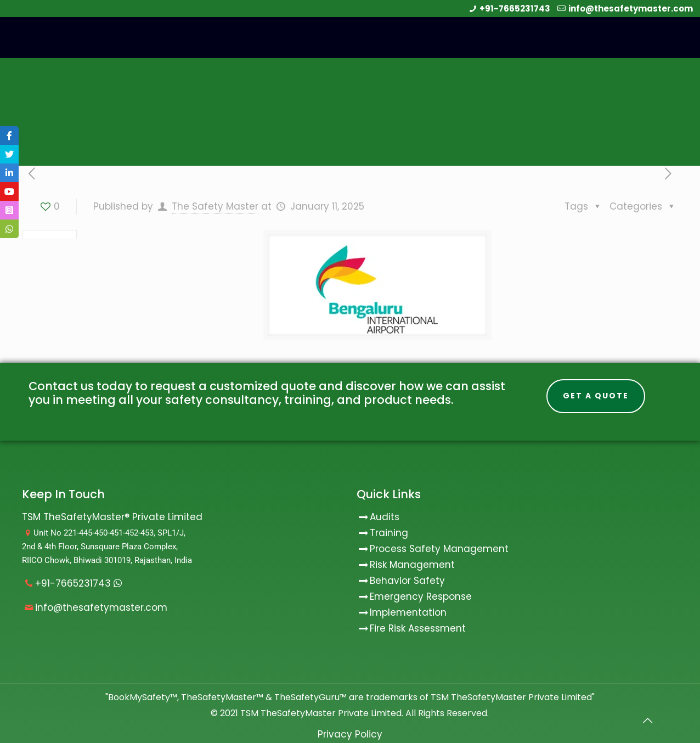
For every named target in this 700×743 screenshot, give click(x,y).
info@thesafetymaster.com (631, 9)
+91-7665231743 (515, 9)
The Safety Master (215, 206)
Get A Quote (596, 396)
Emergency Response (421, 596)
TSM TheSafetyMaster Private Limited (320, 713)
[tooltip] (9, 136)
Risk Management (412, 565)
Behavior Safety (407, 581)
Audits (378, 517)
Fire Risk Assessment (418, 628)
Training (389, 533)
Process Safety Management (439, 549)
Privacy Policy (350, 734)
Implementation (408, 612)
